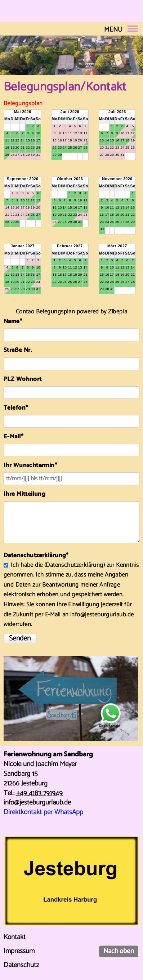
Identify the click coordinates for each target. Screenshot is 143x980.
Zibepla (118, 312)
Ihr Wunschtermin (30, 465)
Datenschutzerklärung (74, 565)
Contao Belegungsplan (45, 312)
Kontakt (15, 937)
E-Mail (18, 437)
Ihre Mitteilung (24, 494)
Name (18, 321)
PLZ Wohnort (23, 379)
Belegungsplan (23, 104)
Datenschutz (21, 965)
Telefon (18, 408)
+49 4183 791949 (39, 793)
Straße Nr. (18, 350)
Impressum (19, 951)
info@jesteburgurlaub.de (37, 802)
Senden (20, 639)
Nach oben (119, 951)
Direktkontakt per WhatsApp (43, 812)
